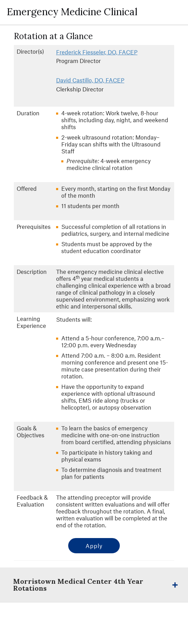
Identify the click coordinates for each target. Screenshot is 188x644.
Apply (94, 546)
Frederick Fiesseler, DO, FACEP (97, 52)
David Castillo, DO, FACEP (90, 80)
